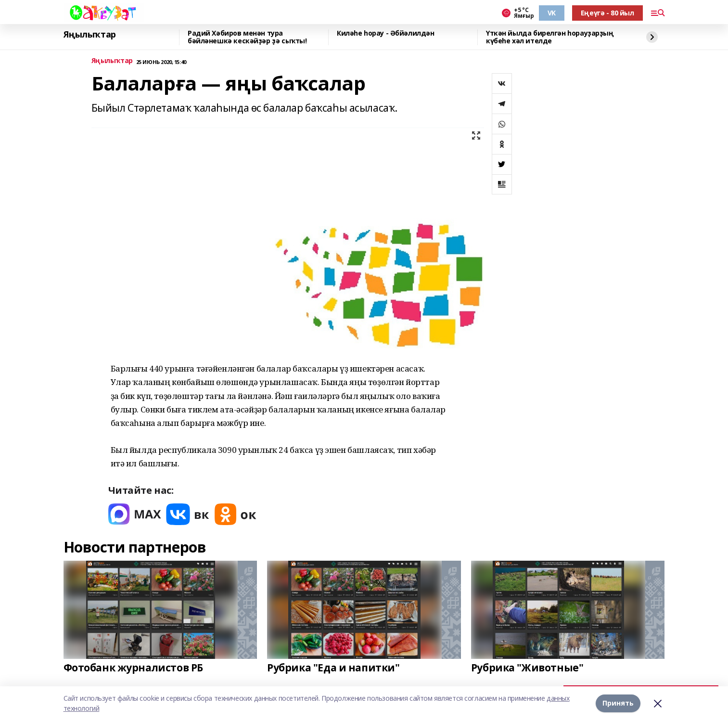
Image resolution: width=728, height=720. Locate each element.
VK (552, 13)
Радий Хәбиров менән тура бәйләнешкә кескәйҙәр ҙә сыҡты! (247, 37)
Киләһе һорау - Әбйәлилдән (386, 33)
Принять (618, 703)
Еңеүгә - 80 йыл (607, 13)
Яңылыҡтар (90, 35)
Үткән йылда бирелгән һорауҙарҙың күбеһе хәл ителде (550, 37)
